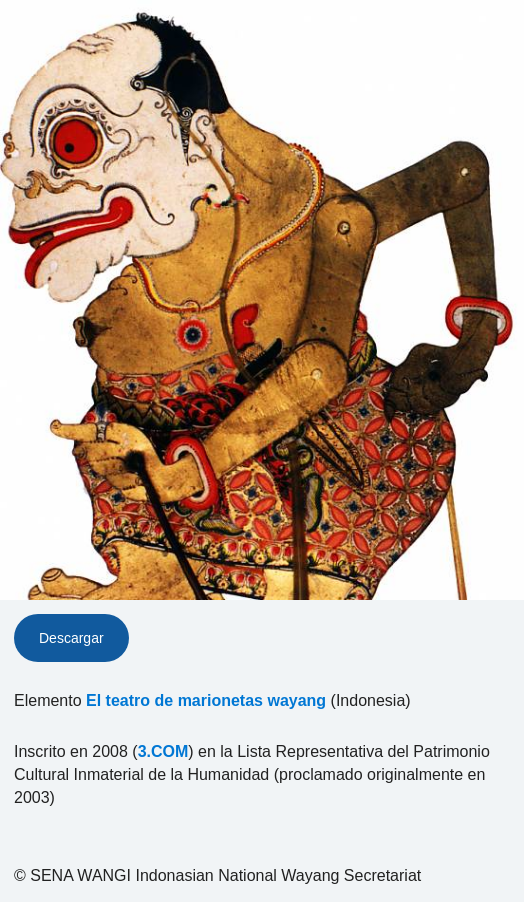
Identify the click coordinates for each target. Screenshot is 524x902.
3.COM (163, 751)
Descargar (71, 638)
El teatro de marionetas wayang (206, 700)
